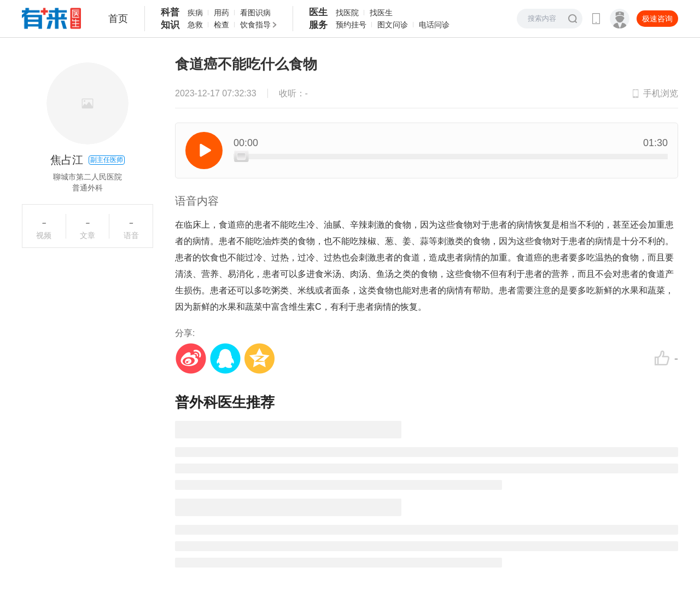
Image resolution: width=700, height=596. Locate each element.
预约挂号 (351, 25)
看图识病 (255, 13)
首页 (118, 19)
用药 (221, 13)
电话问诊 (434, 25)
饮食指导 (255, 25)
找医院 (347, 13)
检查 (221, 25)
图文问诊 (393, 25)
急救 (195, 25)
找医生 (381, 13)
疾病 (195, 13)
